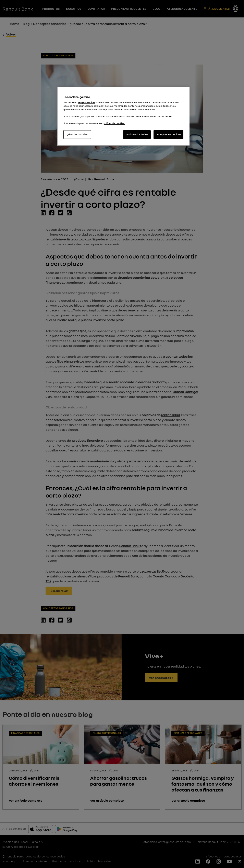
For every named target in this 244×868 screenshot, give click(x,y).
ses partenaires (87, 102)
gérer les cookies (77, 134)
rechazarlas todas (137, 134)
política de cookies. (114, 123)
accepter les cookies (168, 134)
